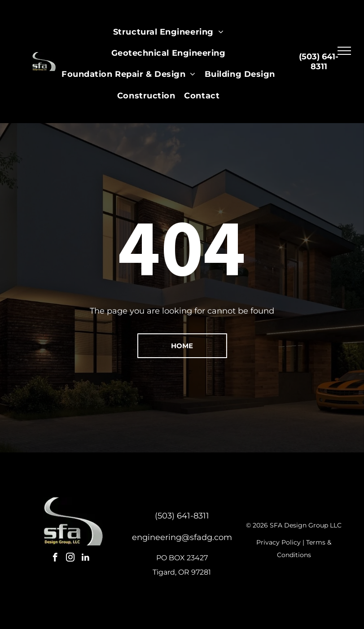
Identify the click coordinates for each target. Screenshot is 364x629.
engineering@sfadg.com (182, 537)
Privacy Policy (278, 542)
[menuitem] (168, 32)
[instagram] (70, 558)
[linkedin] (86, 558)
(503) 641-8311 (182, 516)
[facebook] (55, 558)
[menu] (344, 51)
